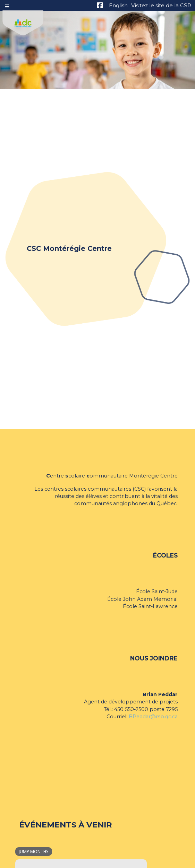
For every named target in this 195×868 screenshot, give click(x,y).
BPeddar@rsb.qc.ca (153, 717)
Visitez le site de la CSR (161, 5)
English (118, 5)
